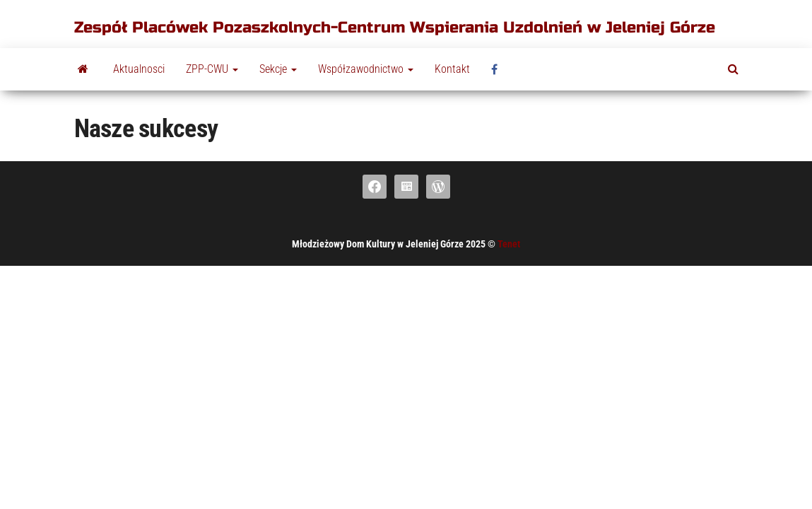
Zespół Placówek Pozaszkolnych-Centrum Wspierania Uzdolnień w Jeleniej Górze (395, 28)
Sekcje (278, 69)
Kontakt (452, 69)
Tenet (509, 244)
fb (498, 69)
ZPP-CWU (212, 69)
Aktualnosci (139, 69)
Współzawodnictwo (366, 69)
